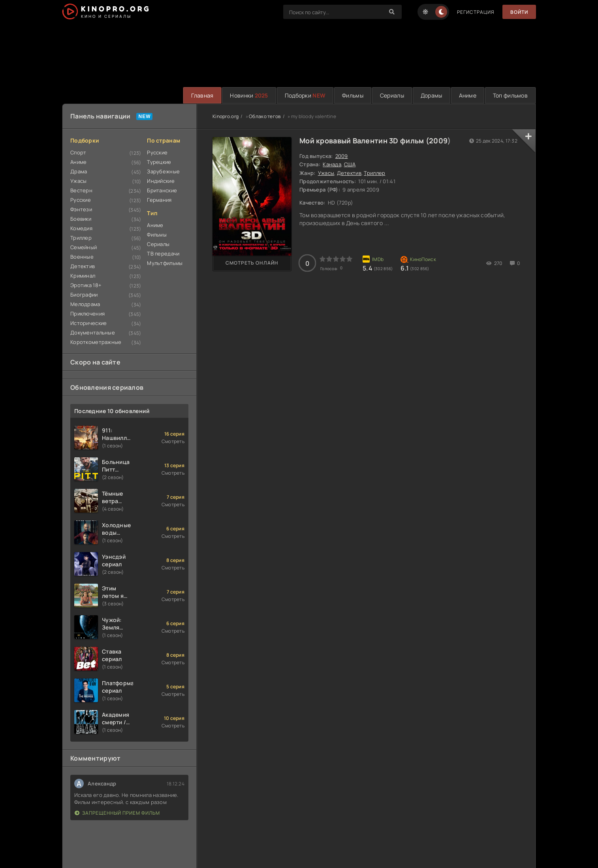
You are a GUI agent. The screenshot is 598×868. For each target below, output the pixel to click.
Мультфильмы (165, 263)
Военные (82, 257)
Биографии (84, 295)
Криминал (83, 276)
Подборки (305, 95)
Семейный (84, 247)
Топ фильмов (510, 95)
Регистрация (476, 12)
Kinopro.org (226, 116)
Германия (159, 200)
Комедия (81, 228)
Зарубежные (163, 171)
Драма (79, 171)
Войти (519, 12)
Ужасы (78, 181)
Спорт (78, 152)
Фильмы (353, 95)
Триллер (81, 238)
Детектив (83, 266)
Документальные (93, 333)
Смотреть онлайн (252, 263)
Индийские (161, 181)
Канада (332, 164)
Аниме (468, 95)
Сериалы (392, 95)
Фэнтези (81, 209)
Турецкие (159, 162)
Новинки (249, 95)
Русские (81, 200)
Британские (162, 190)
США (350, 164)
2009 (438, 141)
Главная (202, 95)
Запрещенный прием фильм (117, 813)
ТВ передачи (163, 254)
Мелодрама (85, 304)
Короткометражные (96, 342)
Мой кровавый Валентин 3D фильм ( (364, 141)
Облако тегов (265, 116)
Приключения (87, 314)
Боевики (81, 219)
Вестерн (81, 190)
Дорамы (432, 95)
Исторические (88, 323)
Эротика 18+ (86, 285)
